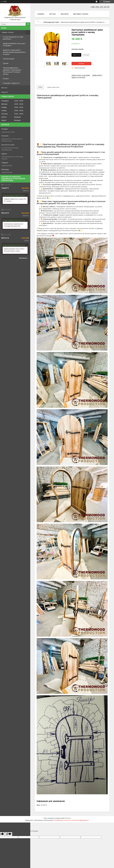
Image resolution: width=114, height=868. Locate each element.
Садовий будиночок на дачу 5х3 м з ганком (15, 200)
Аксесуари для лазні (51, 22)
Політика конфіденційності (80, 820)
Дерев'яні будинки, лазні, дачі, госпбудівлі (14, 44)
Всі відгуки (23, 258)
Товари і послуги (8, 32)
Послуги (6, 79)
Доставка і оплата (81, 14)
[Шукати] (28, 24)
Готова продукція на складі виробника (13, 38)
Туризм (6, 63)
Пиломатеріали (9, 59)
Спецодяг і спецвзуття (11, 83)
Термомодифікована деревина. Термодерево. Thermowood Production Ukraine (12, 71)
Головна (41, 14)
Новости (5, 92)
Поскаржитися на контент (62, 820)
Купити (81, 63)
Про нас (4, 88)
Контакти (65, 14)
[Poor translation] (8, 834)
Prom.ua (68, 818)
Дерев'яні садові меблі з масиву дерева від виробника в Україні (14, 52)
